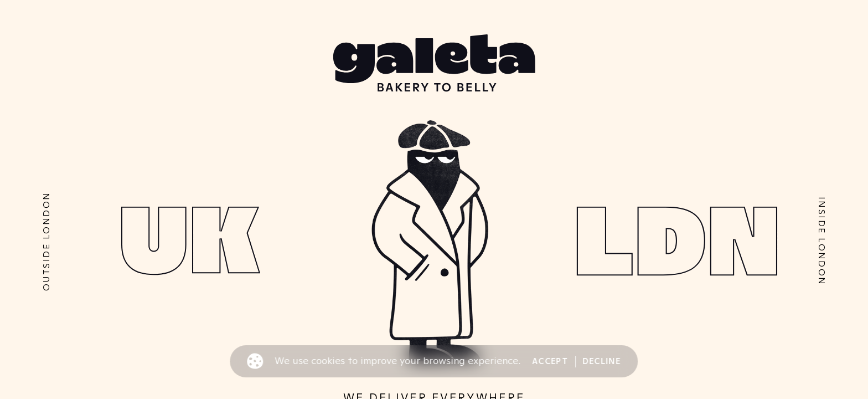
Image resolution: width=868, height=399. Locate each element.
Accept (550, 361)
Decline (601, 361)
